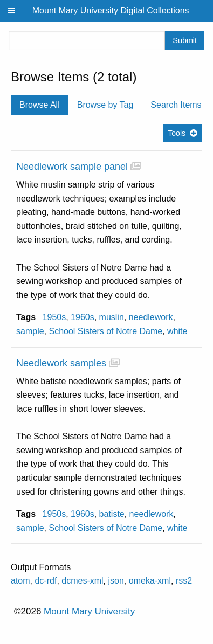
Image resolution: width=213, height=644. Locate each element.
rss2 (184, 581)
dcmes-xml (82, 581)
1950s (54, 317)
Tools (177, 133)
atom (20, 581)
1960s (83, 317)
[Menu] (12, 11)
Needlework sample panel (72, 167)
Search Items (176, 105)
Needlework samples (61, 363)
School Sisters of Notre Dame (105, 331)
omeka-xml (150, 581)
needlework (151, 317)
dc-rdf (46, 581)
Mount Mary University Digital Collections (111, 11)
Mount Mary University (89, 611)
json (116, 581)
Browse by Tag (105, 105)
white (177, 331)
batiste (112, 514)
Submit (185, 40)
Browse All (40, 105)
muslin (112, 317)
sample (30, 331)
